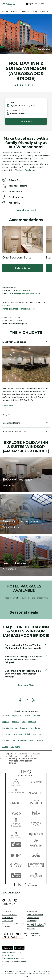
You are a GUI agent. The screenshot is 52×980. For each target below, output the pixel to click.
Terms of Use (8, 921)
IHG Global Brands (10, 915)
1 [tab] (23, 51)
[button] (48, 4)
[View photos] (9, 569)
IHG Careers (32, 912)
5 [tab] (30, 51)
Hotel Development (35, 915)
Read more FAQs (26, 685)
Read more (30, 170)
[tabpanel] (26, 374)
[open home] (2, 758)
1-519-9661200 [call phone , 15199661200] (23, 290)
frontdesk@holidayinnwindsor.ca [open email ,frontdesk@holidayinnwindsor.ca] (25, 293)
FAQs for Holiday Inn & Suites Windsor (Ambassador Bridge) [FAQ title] (26, 631)
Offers (5, 12)
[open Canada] (23, 754)
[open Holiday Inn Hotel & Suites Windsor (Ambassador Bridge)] (23, 761)
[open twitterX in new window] (32, 701)
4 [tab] (28, 51)
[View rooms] (9, 486)
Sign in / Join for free (35, 4)
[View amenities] (10, 528)
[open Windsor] (13, 756)
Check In (10, 102)
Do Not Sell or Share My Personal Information (37, 925)
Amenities (25, 12)
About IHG (7, 912)
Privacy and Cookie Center (13, 924)
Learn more (8, 406)
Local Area (45, 12)
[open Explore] (10, 754)
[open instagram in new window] (25, 701)
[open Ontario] (36, 754)
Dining (35, 12)
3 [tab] (26, 51)
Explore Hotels (33, 918)
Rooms (14, 12)
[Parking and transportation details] (19, 309)
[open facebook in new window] (19, 701)
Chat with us (8, 918)
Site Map (6, 926)
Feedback (31, 929)
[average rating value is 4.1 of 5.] (22, 85)
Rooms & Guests (14, 110)
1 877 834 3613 (32, 936)
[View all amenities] (26, 210)
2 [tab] (24, 51)
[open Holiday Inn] (29, 756)
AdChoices (32, 921)
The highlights (26, 333)
